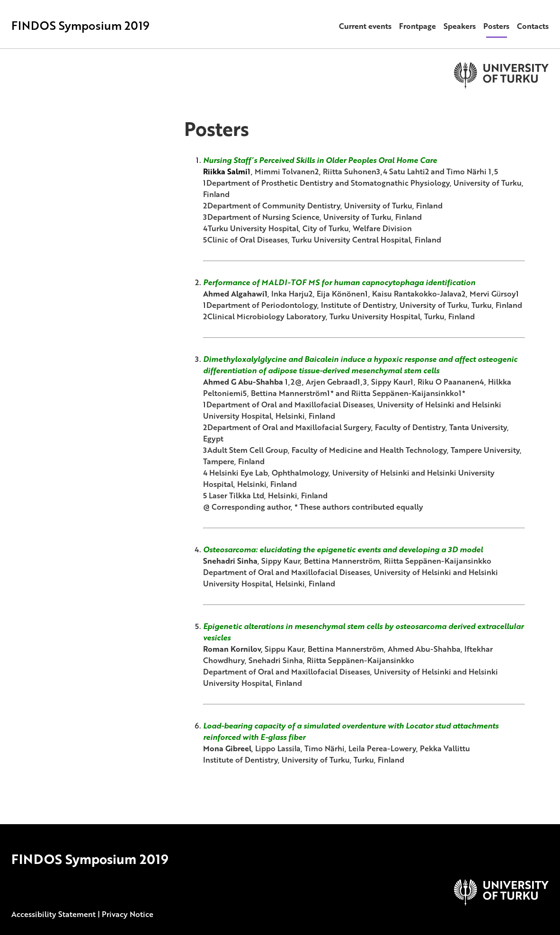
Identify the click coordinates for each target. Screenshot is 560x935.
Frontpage (418, 26)
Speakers (460, 26)
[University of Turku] (501, 903)
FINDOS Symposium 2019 (80, 25)
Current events (365, 26)
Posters (496, 26)
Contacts (533, 26)
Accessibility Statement (53, 914)
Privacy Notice (128, 914)
